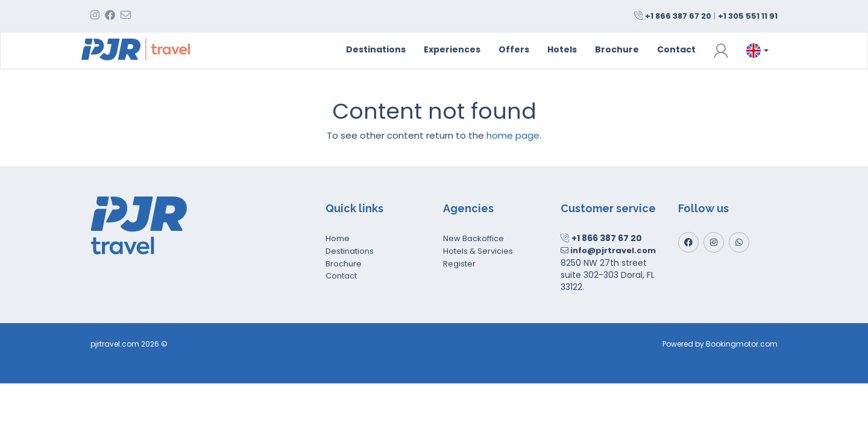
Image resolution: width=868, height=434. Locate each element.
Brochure (617, 49)
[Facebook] (688, 242)
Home (338, 238)
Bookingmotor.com (742, 344)
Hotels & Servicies (478, 251)
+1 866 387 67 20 (678, 16)
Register (459, 264)
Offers (514, 49)
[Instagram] (714, 242)
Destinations (376, 49)
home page (513, 135)
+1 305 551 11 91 (748, 16)
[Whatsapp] (739, 242)
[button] (721, 51)
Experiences (452, 49)
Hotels (562, 49)
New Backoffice (473, 238)
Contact (676, 49)
